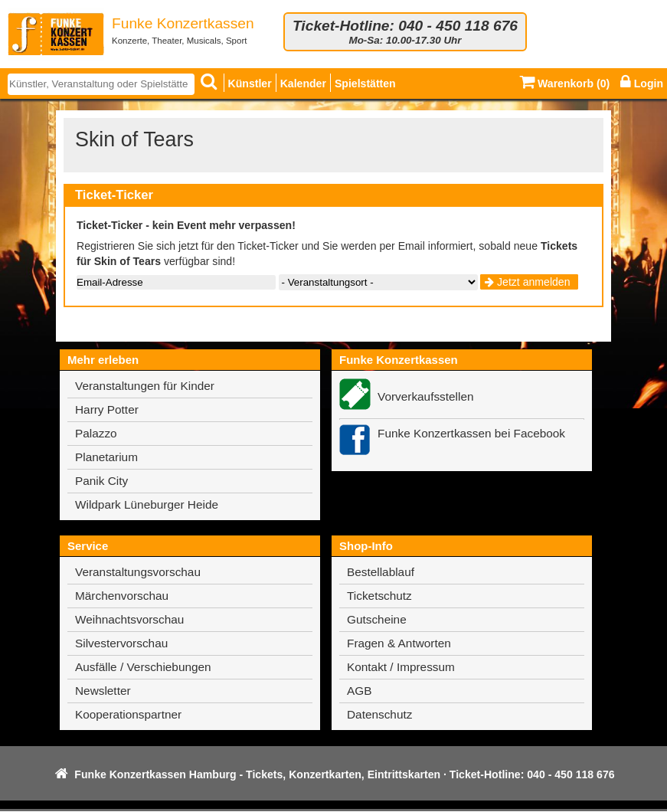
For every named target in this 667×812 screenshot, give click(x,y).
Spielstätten (365, 83)
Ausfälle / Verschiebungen (143, 667)
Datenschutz (379, 714)
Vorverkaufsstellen (426, 396)
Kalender (303, 83)
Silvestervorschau (121, 643)
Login (642, 83)
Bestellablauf (381, 572)
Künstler (250, 83)
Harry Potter (107, 409)
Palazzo (96, 433)
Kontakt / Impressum (401, 667)
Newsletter (103, 691)
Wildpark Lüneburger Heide (147, 504)
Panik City (101, 481)
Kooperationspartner (128, 714)
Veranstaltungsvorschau (138, 572)
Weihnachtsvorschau (129, 619)
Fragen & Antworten (399, 643)
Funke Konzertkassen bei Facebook (471, 433)
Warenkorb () (564, 83)
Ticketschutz (379, 596)
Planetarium (106, 457)
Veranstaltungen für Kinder (145, 386)
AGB (359, 691)
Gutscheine (377, 619)
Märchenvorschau (122, 596)
